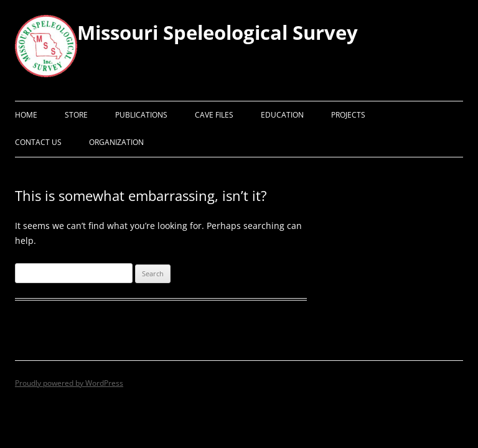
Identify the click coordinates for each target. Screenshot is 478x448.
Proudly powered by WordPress (69, 383)
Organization (116, 142)
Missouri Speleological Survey (218, 32)
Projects (348, 115)
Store (76, 115)
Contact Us (38, 142)
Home (26, 115)
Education (282, 115)
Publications (141, 115)
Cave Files (214, 115)
